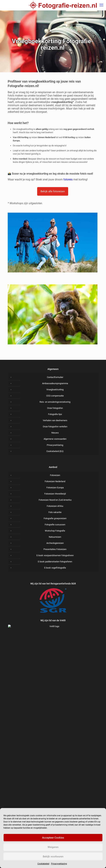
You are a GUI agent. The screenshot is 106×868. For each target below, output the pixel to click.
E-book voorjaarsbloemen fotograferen (55, 555)
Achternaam (53, 800)
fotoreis (68, 179)
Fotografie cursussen (55, 525)
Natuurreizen (55, 537)
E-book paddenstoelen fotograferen (55, 562)
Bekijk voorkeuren (53, 857)
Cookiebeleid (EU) (55, 451)
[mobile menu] (101, 5)
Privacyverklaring (59, 864)
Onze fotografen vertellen (55, 427)
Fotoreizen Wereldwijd (55, 494)
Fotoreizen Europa (55, 488)
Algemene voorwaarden (55, 439)
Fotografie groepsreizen (55, 518)
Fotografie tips (55, 414)
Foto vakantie (55, 512)
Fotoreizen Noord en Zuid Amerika (55, 500)
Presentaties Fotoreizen (55, 549)
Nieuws (55, 433)
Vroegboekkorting (55, 390)
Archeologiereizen (55, 543)
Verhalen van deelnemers (55, 420)
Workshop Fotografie (55, 531)
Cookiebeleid (43, 864)
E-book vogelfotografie (55, 568)
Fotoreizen (55, 475)
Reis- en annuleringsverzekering (55, 402)
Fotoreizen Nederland (55, 481)
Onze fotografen (55, 408)
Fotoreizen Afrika (55, 506)
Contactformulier (55, 377)
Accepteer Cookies (53, 838)
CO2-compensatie (55, 396)
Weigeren (53, 847)
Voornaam (53, 783)
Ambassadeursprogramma (55, 383)
